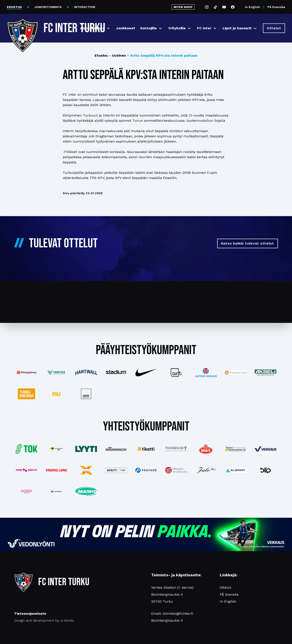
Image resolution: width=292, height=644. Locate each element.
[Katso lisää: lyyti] (86, 449)
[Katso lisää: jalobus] (206, 470)
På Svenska (276, 7)
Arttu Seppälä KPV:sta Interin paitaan (162, 56)
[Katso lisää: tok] (26, 449)
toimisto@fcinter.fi (178, 614)
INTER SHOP (183, 7)
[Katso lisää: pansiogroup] (236, 449)
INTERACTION (85, 7)
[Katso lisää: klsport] (236, 470)
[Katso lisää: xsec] (86, 470)
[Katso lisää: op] (236, 373)
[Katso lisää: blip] (266, 470)
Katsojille (149, 28)
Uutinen (117, 56)
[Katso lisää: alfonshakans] (206, 372)
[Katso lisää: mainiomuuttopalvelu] (86, 492)
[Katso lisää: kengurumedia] (56, 449)
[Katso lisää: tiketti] (146, 449)
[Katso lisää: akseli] (266, 372)
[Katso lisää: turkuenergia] (26, 394)
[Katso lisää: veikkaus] (266, 449)
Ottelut (226, 587)
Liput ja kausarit (237, 28)
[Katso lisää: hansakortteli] (86, 394)
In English (253, 7)
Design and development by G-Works (44, 620)
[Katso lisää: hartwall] (86, 373)
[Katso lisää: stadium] (116, 373)
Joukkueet (126, 28)
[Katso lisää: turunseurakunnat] (176, 470)
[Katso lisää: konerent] (26, 470)
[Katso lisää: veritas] (56, 373)
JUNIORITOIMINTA (48, 7)
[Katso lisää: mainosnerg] (56, 491)
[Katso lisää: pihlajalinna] (26, 373)
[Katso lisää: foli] (56, 394)
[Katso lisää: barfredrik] (26, 491)
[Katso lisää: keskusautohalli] (116, 449)
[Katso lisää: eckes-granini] (206, 449)
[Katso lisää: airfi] (176, 373)
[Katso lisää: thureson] (176, 449)
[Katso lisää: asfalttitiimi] (116, 470)
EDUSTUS (14, 7)
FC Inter (204, 28)
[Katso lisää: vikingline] (56, 470)
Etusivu (101, 55)
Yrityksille (177, 28)
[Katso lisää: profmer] (146, 470)
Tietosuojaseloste (30, 614)
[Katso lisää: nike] (146, 373)
